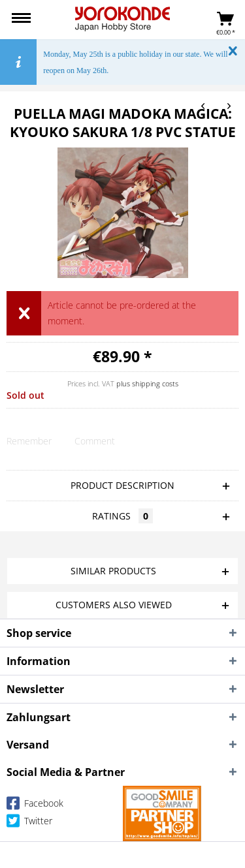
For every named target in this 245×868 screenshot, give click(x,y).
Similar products (113, 571)
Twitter (29, 823)
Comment (95, 441)
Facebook (35, 806)
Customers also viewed (114, 605)
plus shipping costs (147, 383)
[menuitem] (21, 20)
